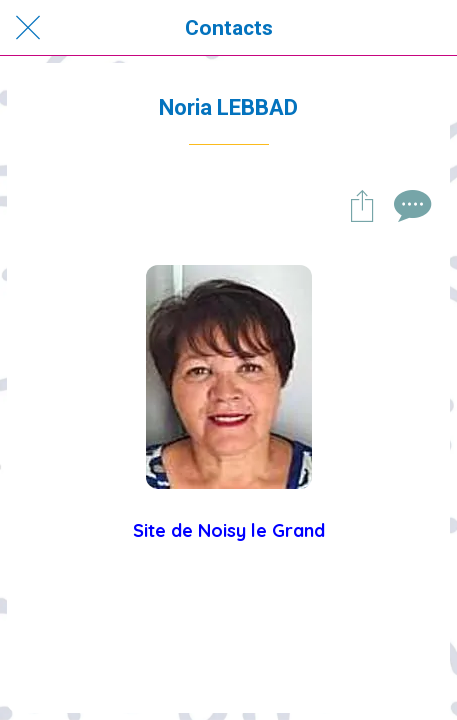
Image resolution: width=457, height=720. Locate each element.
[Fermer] (28, 28)
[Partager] (362, 205)
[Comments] (410, 205)
